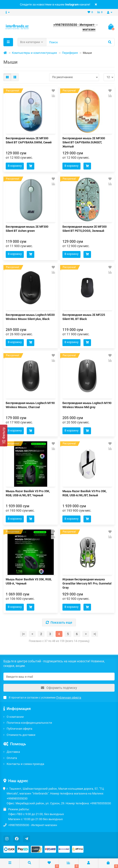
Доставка (13, 752)
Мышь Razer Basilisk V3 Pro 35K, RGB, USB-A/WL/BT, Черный (28, 493)
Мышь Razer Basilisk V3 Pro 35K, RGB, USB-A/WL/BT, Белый (84, 493)
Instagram (72, 4)
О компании (15, 717)
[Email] (59, 677)
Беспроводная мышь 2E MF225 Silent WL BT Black (84, 317)
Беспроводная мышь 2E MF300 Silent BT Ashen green (27, 229)
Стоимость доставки (21, 735)
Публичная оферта (19, 729)
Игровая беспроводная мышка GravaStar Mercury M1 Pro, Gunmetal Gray (87, 583)
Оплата (12, 758)
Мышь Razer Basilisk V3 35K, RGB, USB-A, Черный (29, 581)
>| (95, 634)
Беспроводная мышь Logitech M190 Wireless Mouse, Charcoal (30, 405)
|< (23, 634)
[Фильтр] (4, 435)
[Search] (80, 42)
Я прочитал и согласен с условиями (42, 698)
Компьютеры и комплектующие (34, 53)
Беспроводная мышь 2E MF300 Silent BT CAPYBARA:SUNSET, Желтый (84, 142)
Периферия (70, 53)
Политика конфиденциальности (29, 723)
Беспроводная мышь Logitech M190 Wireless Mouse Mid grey (87, 405)
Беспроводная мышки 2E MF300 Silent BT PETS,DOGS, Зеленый (84, 229)
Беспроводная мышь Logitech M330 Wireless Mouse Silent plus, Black (30, 317)
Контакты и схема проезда (25, 764)
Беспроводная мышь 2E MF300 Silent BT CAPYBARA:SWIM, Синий (29, 140)
